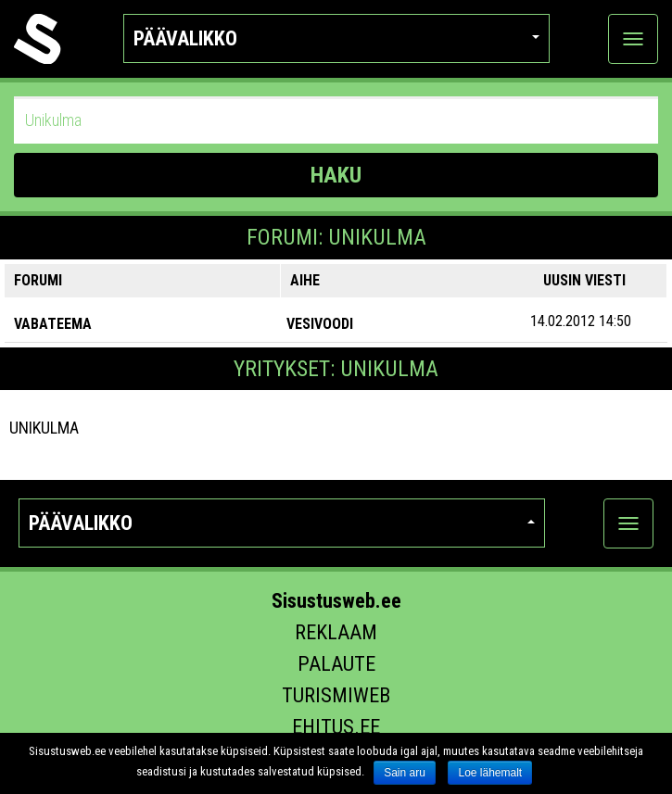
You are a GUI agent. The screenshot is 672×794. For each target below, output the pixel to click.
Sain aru (405, 773)
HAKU (336, 175)
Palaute (336, 664)
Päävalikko (336, 38)
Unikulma (44, 428)
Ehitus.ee (336, 727)
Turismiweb (336, 695)
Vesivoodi (320, 324)
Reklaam (336, 632)
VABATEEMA (53, 324)
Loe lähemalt (490, 773)
